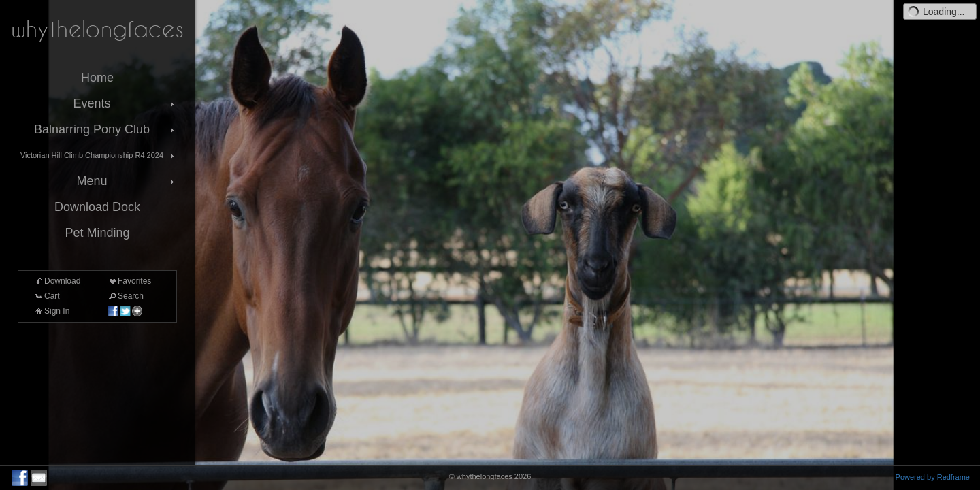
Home (97, 78)
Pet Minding (97, 233)
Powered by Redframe (933, 477)
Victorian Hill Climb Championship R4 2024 (99, 156)
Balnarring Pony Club (105, 129)
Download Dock (97, 207)
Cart (47, 296)
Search (125, 296)
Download (57, 281)
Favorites (129, 281)
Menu (127, 181)
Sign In (51, 311)
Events (125, 103)
